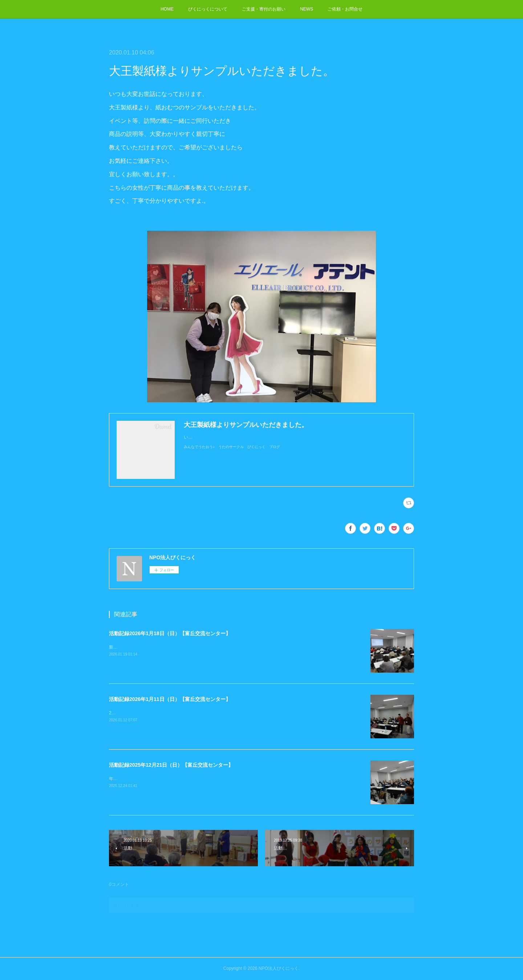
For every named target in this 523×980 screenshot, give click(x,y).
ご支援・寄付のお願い (264, 9)
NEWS (307, 9)
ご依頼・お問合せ (345, 9)
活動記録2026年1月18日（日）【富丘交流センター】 (170, 633)
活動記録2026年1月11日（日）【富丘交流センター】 (170, 699)
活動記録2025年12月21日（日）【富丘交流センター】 (171, 765)
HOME (167, 9)
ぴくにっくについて (208, 9)
